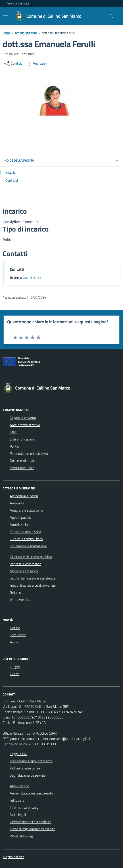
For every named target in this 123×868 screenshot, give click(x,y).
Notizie (15, 628)
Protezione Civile (22, 468)
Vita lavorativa (21, 600)
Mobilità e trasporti (24, 571)
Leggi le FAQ (19, 754)
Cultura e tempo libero (26, 539)
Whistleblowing (21, 836)
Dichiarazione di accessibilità (31, 822)
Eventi (15, 674)
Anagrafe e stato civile (26, 510)
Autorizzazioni (20, 525)
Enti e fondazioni (22, 439)
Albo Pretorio (19, 786)
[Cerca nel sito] (111, 16)
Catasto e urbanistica (25, 532)
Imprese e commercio (26, 564)
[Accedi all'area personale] (116, 4)
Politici (15, 446)
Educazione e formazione (28, 546)
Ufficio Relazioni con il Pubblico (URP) (30, 733)
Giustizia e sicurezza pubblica (31, 557)
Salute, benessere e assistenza (33, 578)
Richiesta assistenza (25, 768)
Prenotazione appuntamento (31, 761)
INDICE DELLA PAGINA (19, 160)
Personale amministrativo (29, 453)
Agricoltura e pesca (24, 496)
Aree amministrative (25, 425)
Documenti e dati (22, 461)
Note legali (18, 815)
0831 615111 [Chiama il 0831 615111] (32, 278)
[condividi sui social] (13, 64)
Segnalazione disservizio (28, 775)
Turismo (15, 592)
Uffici (14, 432)
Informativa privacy (24, 807)
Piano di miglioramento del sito (33, 829)
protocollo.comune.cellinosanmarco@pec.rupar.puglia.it (51, 739)
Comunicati (18, 635)
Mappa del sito (14, 857)
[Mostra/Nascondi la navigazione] (5, 16)
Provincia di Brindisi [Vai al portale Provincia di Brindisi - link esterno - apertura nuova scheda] (18, 4)
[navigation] (116, 3)
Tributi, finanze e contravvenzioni (34, 585)
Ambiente (17, 503)
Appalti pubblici (21, 517)
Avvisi (14, 642)
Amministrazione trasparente (31, 793)
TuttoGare (17, 800)
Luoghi (15, 667)
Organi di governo (23, 418)
